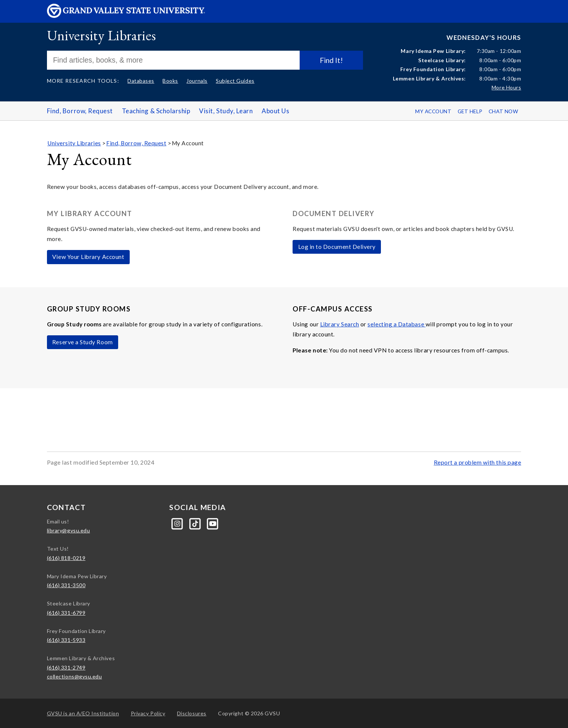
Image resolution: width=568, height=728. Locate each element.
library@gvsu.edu (69, 530)
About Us (275, 111)
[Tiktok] (196, 523)
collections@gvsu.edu (75, 676)
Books (170, 81)
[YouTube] (213, 523)
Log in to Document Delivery (337, 247)
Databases (141, 81)
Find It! (331, 60)
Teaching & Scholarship (156, 111)
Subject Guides (235, 81)
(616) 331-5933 (66, 640)
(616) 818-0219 (66, 558)
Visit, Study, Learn (226, 111)
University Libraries (102, 35)
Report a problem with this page (478, 462)
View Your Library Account (88, 257)
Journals (197, 81)
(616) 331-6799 (66, 613)
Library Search (340, 324)
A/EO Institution (83, 713)
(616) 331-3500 (66, 585)
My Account (433, 111)
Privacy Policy (148, 713)
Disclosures (192, 713)
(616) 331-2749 (66, 667)
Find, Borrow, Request (80, 111)
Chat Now (503, 111)
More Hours (506, 87)
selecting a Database (396, 324)
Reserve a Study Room (83, 342)
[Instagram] (178, 523)
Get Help (470, 111)
